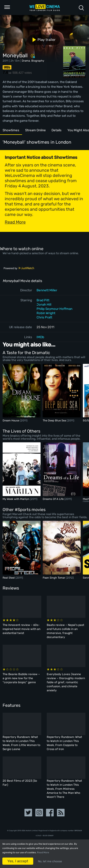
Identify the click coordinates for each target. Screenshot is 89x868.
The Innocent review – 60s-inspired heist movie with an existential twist (21, 629)
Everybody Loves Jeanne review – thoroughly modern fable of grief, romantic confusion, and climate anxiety (66, 682)
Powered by (19, 268)
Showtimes (11, 130)
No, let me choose (50, 861)
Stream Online (35, 130)
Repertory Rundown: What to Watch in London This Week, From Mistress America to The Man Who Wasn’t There (64, 789)
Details (56, 130)
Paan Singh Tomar (54, 578)
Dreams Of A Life (54, 499)
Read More (43, 853)
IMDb (40, 337)
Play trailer (42, 40)
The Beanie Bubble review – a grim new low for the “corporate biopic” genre (21, 678)
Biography (38, 61)
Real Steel (9, 578)
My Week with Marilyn (16, 499)
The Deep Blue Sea (55, 420)
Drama (26, 61)
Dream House (11, 420)
